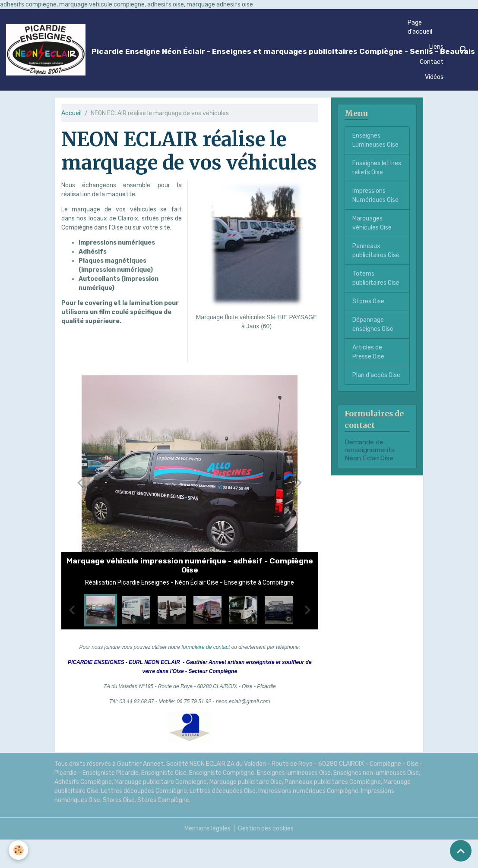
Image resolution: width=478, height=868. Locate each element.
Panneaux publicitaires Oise (376, 251)
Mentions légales (207, 829)
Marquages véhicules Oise (372, 223)
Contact (432, 62)
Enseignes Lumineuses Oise (375, 140)
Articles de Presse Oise (368, 352)
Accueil (71, 113)
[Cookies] (18, 850)
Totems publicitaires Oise (376, 278)
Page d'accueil (420, 27)
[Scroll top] (461, 851)
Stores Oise (368, 301)
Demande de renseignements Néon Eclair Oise (370, 450)
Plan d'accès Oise (376, 375)
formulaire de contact (206, 647)
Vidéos (434, 77)
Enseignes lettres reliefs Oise (377, 168)
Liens (436, 47)
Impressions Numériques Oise (375, 195)
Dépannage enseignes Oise (373, 324)
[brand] (202, 50)
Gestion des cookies (266, 829)
